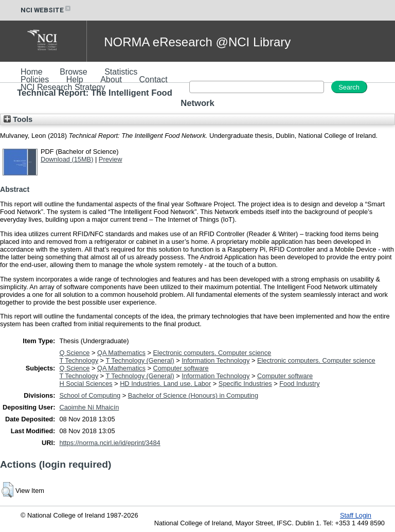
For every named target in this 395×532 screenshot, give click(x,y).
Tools (18, 119)
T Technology (79, 360)
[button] (7, 490)
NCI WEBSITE (46, 10)
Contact (154, 79)
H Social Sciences (86, 384)
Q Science (74, 353)
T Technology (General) (140, 360)
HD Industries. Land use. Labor (165, 384)
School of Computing (90, 395)
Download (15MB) (67, 159)
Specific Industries (245, 384)
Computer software (181, 368)
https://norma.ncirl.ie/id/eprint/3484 (110, 443)
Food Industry (299, 384)
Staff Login (356, 515)
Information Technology (216, 360)
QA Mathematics (121, 353)
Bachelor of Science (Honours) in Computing (193, 395)
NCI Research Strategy (63, 87)
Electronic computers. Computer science (212, 353)
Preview (111, 159)
